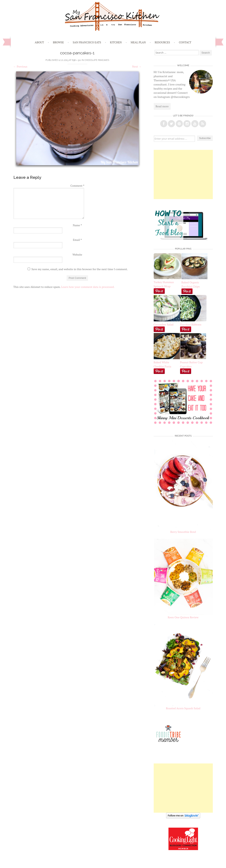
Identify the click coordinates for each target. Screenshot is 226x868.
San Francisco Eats (87, 42)
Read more (162, 106)
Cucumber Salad (164, 324)
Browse (58, 42)
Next (137, 66)
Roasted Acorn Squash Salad (183, 708)
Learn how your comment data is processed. (88, 287)
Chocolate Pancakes (97, 60)
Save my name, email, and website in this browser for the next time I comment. (80, 269)
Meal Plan (138, 42)
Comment (77, 186)
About (39, 42)
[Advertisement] (183, 174)
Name (77, 225)
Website (77, 255)
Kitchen (116, 42)
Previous (20, 66)
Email (77, 240)
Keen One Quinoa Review (183, 617)
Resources (162, 42)
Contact (185, 42)
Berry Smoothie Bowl (183, 532)
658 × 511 (77, 60)
